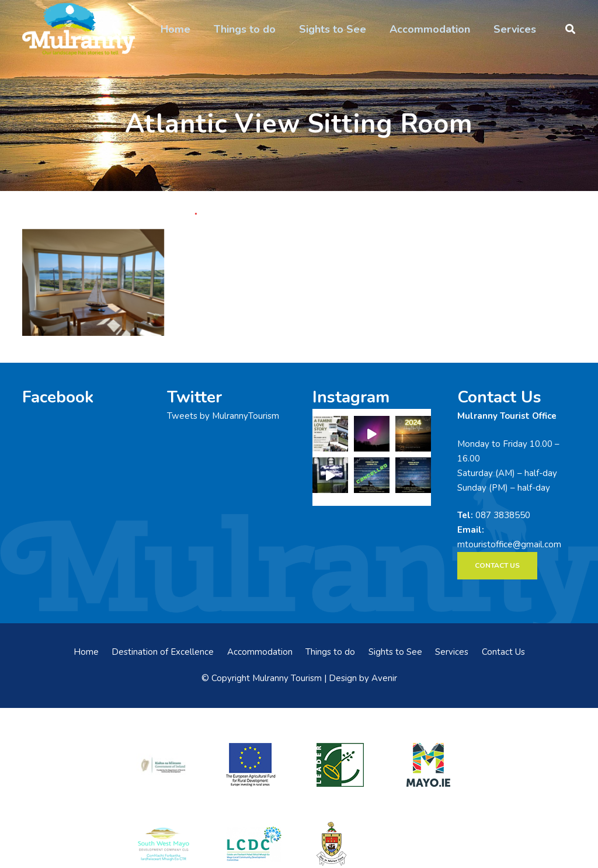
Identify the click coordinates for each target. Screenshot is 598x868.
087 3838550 (503, 515)
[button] (570, 29)
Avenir (384, 678)
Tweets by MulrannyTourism (223, 416)
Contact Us (503, 652)
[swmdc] (164, 844)
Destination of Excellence (163, 652)
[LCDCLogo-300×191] (254, 843)
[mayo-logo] (434, 765)
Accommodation (260, 652)
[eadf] (254, 765)
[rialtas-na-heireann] (164, 765)
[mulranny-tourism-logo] (79, 29)
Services (452, 652)
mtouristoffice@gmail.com (509, 544)
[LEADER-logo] (344, 765)
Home (86, 652)
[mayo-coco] (344, 844)
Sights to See (395, 652)
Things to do (330, 652)
